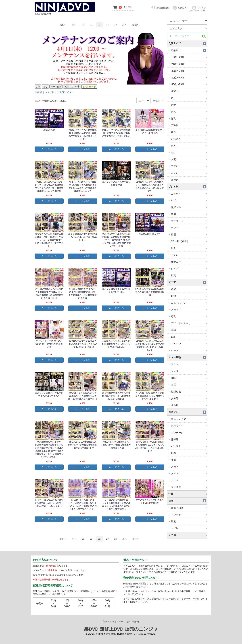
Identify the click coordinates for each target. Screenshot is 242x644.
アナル (189, 255)
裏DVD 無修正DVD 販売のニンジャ (121, 629)
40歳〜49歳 (189, 78)
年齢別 (189, 50)
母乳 (189, 317)
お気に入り (181, 8)
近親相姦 (189, 392)
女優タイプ (188, 43)
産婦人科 (189, 207)
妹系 (189, 132)
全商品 (38, 92)
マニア (188, 282)
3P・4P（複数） (189, 241)
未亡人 (189, 364)
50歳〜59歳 (189, 84)
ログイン (199, 8)
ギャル (189, 173)
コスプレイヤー (66, 92)
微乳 (189, 119)
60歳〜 (189, 91)
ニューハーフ (189, 303)
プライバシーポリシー (112, 621)
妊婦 (189, 296)
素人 (189, 112)
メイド (189, 474)
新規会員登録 (160, 8)
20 (83, 25)
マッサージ (189, 221)
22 (99, 25)
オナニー (189, 262)
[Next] (125, 25)
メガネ (189, 467)
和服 (189, 460)
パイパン (189, 344)
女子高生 (189, 487)
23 (107, 25)
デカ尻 (189, 125)
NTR (189, 378)
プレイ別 (188, 187)
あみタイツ (189, 426)
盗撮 (188, 501)
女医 (189, 385)
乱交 (189, 275)
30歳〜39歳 (189, 71)
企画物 (189, 405)
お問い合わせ (133, 621)
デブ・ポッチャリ (189, 323)
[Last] (136, 25)
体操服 (189, 439)
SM (189, 337)
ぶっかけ (189, 194)
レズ (189, 200)
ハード (189, 350)
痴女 (189, 248)
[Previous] (74, 25)
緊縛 (189, 330)
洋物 (188, 494)
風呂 (189, 521)
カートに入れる (49, 149)
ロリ (189, 98)
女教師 (189, 398)
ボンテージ (189, 433)
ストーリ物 (188, 357)
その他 (188, 535)
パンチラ (189, 515)
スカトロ (189, 310)
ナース (189, 480)
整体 (189, 214)
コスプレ (50, 92)
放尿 (189, 289)
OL (189, 153)
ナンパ (189, 228)
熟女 (189, 105)
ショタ (189, 371)
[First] (63, 25)
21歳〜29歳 (189, 64)
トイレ (189, 528)
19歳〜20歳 (189, 57)
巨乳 (189, 146)
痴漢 (189, 234)
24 (116, 25)
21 (91, 25)
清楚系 (189, 180)
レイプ (189, 269)
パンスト (189, 446)
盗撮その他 (189, 508)
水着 (189, 453)
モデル (189, 166)
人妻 (189, 159)
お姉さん (189, 139)
